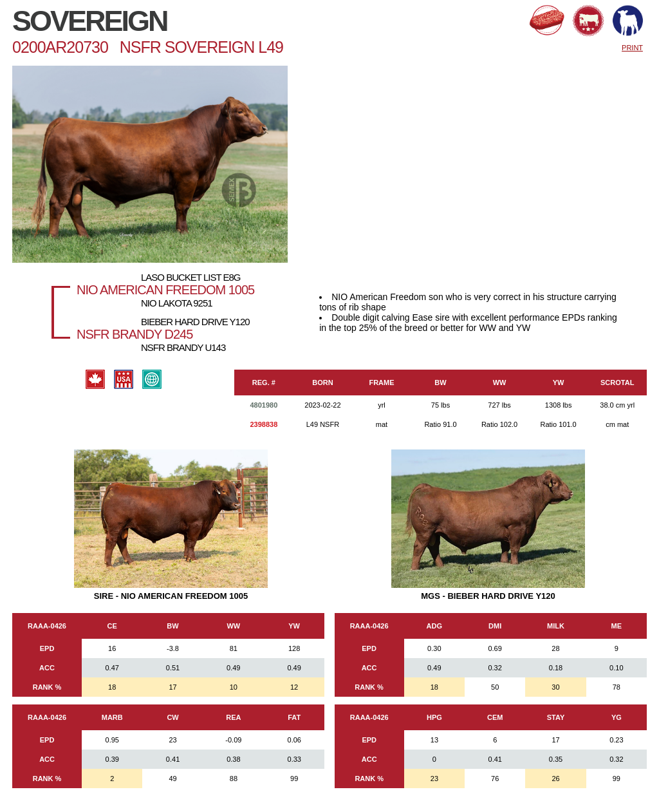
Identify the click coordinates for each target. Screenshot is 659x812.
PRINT (632, 48)
